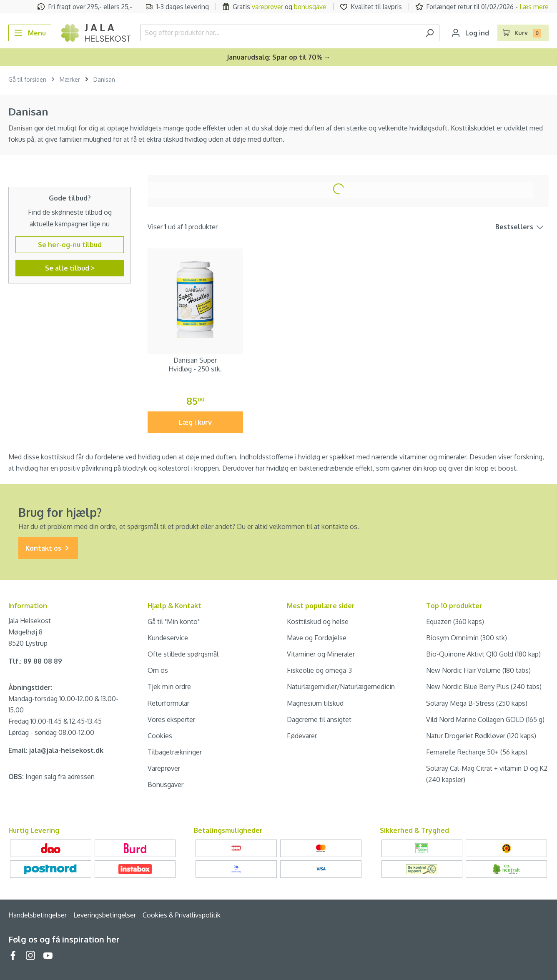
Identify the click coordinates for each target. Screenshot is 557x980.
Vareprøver (164, 768)
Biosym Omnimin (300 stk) (467, 638)
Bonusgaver (166, 785)
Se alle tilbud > (70, 268)
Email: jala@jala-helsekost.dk (56, 750)
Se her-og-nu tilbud (70, 245)
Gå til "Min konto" (174, 622)
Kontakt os (48, 548)
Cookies (160, 736)
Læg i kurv (195, 422)
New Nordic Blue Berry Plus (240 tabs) (484, 687)
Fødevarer (302, 736)
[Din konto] (470, 33)
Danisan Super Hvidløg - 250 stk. (195, 365)
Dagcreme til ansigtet (319, 719)
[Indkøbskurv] (523, 33)
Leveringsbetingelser (105, 915)
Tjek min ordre (169, 687)
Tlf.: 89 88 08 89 (35, 661)
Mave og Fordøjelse (317, 638)
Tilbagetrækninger (175, 752)
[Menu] (30, 33)
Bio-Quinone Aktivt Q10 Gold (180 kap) (483, 654)
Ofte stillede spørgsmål (183, 654)
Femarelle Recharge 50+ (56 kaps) (477, 752)
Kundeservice (168, 638)
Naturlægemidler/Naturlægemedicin (341, 687)
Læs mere (534, 7)
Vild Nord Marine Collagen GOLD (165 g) (485, 719)
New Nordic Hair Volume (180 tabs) (478, 670)
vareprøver (267, 7)
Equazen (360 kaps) (455, 622)
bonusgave (310, 7)
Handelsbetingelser (38, 915)
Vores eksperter (171, 719)
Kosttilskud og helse (318, 622)
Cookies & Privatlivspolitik (182, 915)
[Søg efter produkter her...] (280, 33)
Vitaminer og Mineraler (321, 654)
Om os (158, 670)
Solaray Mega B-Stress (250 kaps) (477, 703)
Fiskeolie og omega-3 (319, 670)
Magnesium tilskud (315, 703)
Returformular (168, 703)
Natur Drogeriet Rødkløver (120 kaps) (481, 736)
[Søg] (430, 33)
